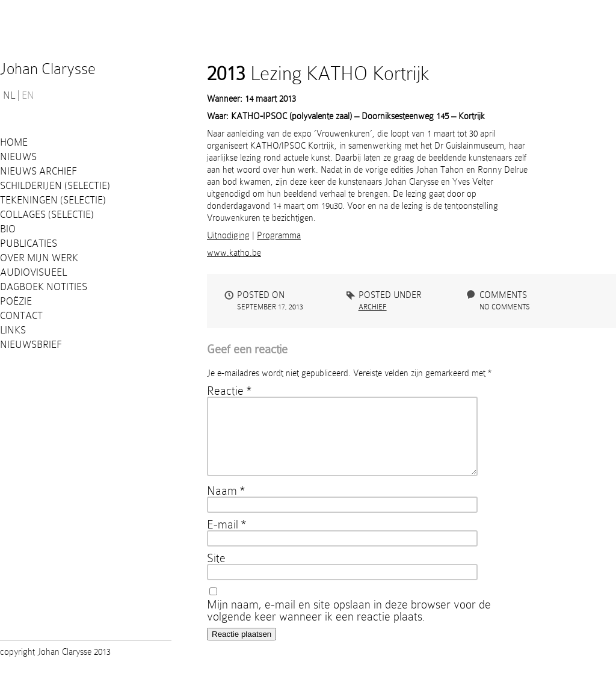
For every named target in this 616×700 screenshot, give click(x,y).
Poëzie (16, 301)
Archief (373, 307)
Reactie (229, 391)
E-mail (226, 539)
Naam (226, 505)
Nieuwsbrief (31, 345)
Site (216, 572)
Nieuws (18, 157)
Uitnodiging (228, 235)
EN (28, 96)
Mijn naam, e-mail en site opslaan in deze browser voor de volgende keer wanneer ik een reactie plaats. (349, 625)
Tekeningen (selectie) (53, 200)
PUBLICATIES (29, 243)
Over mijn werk (39, 258)
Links (13, 330)
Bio (8, 229)
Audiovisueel (33, 272)
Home (14, 142)
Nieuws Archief (38, 171)
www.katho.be (234, 253)
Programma (279, 235)
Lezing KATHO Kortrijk (318, 73)
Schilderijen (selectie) (55, 186)
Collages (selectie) (47, 215)
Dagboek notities (44, 287)
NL (9, 96)
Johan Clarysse (48, 69)
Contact (21, 316)
